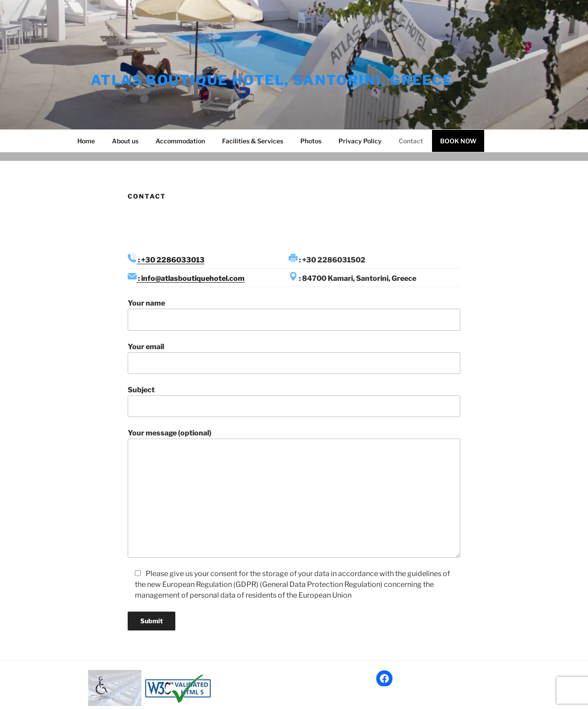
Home (86, 141)
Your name (294, 315)
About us (125, 141)
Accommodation (180, 141)
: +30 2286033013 (171, 260)
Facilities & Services (253, 141)
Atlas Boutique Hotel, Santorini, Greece (272, 80)
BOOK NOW (458, 141)
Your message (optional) (294, 493)
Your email (294, 358)
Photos (311, 141)
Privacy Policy (360, 141)
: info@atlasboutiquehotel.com (191, 278)
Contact (411, 141)
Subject (294, 401)
